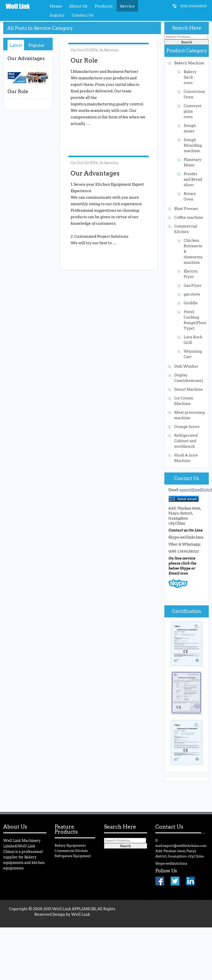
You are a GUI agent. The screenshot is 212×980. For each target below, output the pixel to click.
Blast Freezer (186, 209)
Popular (36, 45)
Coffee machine (189, 217)
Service (111, 50)
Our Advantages (26, 58)
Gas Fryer (193, 285)
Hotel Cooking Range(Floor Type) (193, 320)
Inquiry (57, 15)
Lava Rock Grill (193, 340)
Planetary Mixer (193, 162)
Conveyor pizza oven (193, 111)
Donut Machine (189, 389)
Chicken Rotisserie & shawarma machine (193, 251)
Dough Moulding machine (193, 145)
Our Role (18, 91)
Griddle (191, 303)
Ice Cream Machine (184, 401)
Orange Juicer (187, 427)
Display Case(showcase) (189, 378)
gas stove (192, 294)
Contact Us (83, 15)
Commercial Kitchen (186, 229)
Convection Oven (193, 94)
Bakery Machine (189, 63)
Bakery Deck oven (190, 77)
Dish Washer (186, 366)
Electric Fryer (191, 274)
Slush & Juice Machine (186, 458)
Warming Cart (193, 354)
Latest (16, 45)
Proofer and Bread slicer (193, 179)
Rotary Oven (190, 196)
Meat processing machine (189, 415)
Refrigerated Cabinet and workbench (186, 441)
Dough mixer (190, 128)
